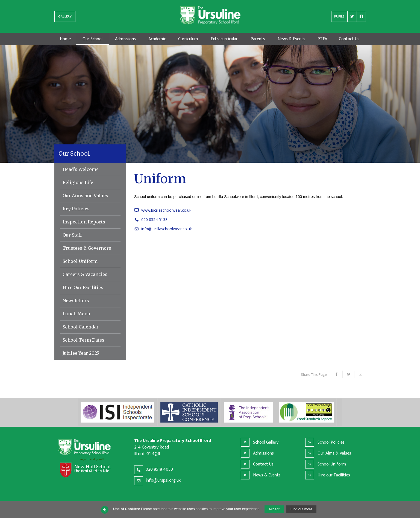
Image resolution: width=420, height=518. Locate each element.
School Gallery (266, 442)
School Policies (331, 442)
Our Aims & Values (334, 453)
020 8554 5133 (151, 219)
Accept (274, 509)
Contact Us (263, 464)
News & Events (267, 475)
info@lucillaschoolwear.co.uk (163, 229)
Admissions (263, 453)
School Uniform (332, 464)
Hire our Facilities (334, 475)
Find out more (301, 509)
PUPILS (339, 18)
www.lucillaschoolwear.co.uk (163, 210)
